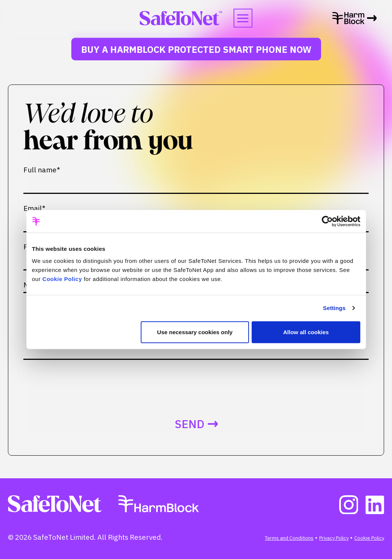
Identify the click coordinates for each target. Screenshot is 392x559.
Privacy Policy (334, 538)
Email (34, 208)
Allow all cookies (306, 332)
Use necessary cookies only (195, 332)
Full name (42, 170)
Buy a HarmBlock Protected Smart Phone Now (196, 49)
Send (190, 424)
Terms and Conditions (289, 538)
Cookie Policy (62, 279)
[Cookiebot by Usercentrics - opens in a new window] (327, 221)
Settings (334, 308)
